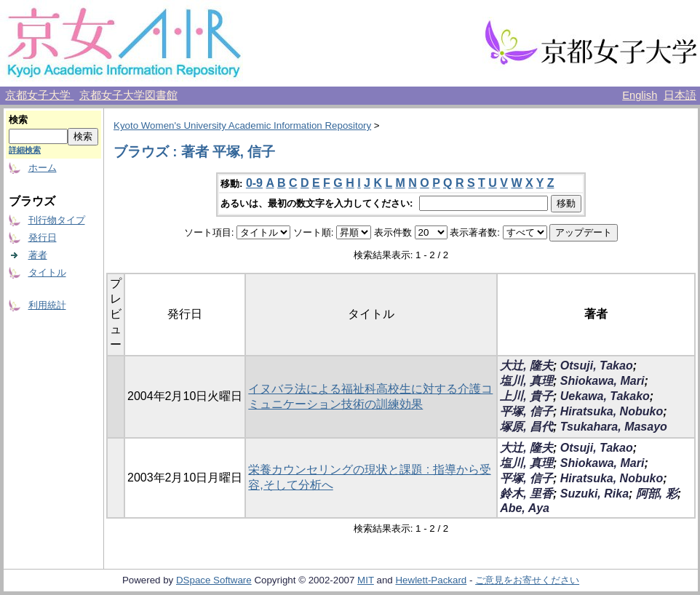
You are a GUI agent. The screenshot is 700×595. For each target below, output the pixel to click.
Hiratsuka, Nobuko (612, 411)
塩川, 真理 (526, 381)
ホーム (43, 168)
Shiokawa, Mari (602, 381)
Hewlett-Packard (431, 580)
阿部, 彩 (657, 494)
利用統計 (47, 305)
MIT (366, 580)
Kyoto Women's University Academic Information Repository (242, 125)
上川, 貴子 (526, 396)
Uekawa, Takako (605, 396)
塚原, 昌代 (526, 427)
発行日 (43, 237)
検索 (18, 120)
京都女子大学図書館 (128, 95)
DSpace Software (214, 580)
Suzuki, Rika (594, 494)
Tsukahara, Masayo (614, 427)
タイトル (47, 272)
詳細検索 (25, 150)
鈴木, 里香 (526, 494)
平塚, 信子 (526, 411)
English (640, 95)
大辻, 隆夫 (526, 366)
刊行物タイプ (57, 220)
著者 (38, 255)
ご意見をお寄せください (527, 580)
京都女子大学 (39, 95)
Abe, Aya (525, 508)
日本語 (680, 95)
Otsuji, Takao (597, 366)
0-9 (254, 183)
